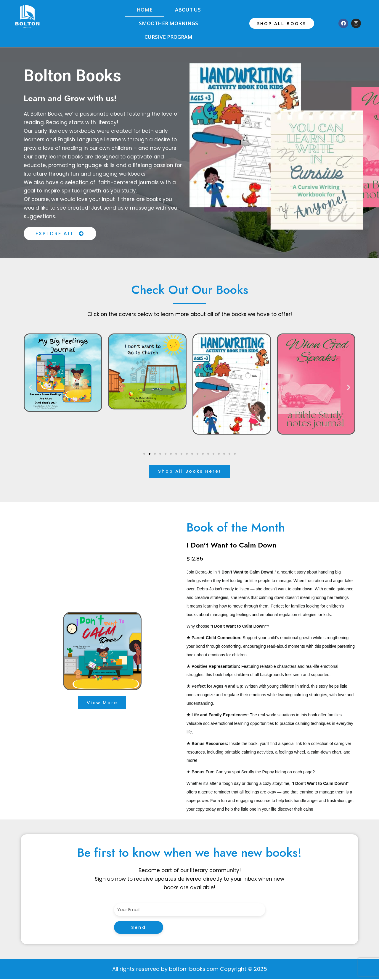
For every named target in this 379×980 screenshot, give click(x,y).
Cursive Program (168, 37)
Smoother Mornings (168, 23)
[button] (30, 387)
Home (144, 10)
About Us (188, 10)
